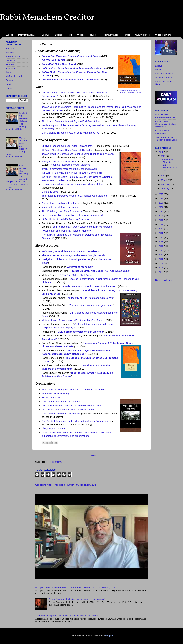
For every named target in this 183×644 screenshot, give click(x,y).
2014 (161, 242)
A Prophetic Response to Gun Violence (69, 165)
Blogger (109, 636)
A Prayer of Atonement (80, 267)
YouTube (10, 49)
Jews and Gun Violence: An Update (61, 207)
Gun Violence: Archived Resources (165, 116)
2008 (161, 268)
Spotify (9, 84)
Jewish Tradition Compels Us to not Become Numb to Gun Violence (78, 154)
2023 (161, 203)
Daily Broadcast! (27, 35)
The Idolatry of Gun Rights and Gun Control (90, 298)
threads (9, 72)
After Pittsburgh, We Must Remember (62, 211)
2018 (161, 224)
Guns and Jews (50, 192)
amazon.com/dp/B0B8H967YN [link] (130, 90)
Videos (81, 35)
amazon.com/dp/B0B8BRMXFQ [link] (130, 92)
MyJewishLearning (15, 76)
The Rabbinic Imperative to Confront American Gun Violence (74, 196)
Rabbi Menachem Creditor (47, 18)
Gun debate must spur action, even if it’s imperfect (89, 286)
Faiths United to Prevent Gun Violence (62, 433)
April (164, 176)
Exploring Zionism (164, 74)
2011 (161, 255)
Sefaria (9, 80)
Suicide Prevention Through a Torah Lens (166, 139)
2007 (161, 272)
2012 (161, 250)
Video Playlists (163, 35)
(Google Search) (74, 255)
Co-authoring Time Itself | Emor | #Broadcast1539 (66, 485)
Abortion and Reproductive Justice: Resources (166, 124)
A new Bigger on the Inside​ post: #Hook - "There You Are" (77, 599)
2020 (161, 216)
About (10, 35)
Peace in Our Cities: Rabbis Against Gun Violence (70, 80)
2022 (161, 207)
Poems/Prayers (110, 35)
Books (58, 35)
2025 (161, 194)
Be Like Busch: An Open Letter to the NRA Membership (82, 227)
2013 (161, 246)
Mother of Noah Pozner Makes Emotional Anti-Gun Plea (72, 320)
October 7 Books (163, 78)
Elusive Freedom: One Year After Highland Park (67, 146)
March (165, 180)
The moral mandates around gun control (91, 305)
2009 (161, 263)
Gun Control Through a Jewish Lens (61, 414)
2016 (161, 233)
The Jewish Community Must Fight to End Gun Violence (72, 121)
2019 (161, 220)
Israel (127, 35)
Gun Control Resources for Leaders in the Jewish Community (75, 421)
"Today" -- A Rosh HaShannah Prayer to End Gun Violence (73, 184)
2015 (161, 237)
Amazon (10, 64)
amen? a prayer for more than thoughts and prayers (69, 169)
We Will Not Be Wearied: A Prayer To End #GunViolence (72, 173)
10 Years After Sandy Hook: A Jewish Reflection (67, 150)
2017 (161, 229)
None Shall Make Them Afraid (59, 64)
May (164, 156)
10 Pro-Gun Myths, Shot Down (75, 275)
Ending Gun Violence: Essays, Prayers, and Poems (71, 56)
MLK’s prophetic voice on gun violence (80, 332)
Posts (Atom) (55, 462)
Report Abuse (164, 281)
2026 (161, 152)
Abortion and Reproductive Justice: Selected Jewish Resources (66, 616)
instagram (11, 68)
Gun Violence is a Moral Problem (59, 203)
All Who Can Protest (53, 60)
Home (91, 455)
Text (70, 35)
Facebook (11, 60)
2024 (161, 198)
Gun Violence (143, 35)
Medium (10, 52)
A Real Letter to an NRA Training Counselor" (66, 219)
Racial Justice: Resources (162, 132)
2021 (161, 211)
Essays (46, 35)
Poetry (158, 70)
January (165, 189)
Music (93, 35)
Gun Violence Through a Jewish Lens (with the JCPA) (70, 133)
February (166, 184)
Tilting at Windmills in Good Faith (59, 161)
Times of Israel (13, 56)
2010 (161, 259)
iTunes (9, 88)
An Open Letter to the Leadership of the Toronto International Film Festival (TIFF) (75, 587)
